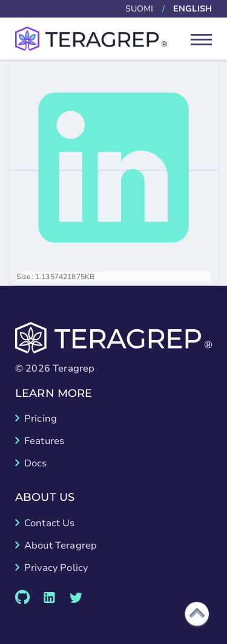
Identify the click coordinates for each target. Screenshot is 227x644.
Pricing (41, 419)
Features (44, 441)
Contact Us (50, 523)
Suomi (140, 9)
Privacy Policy (56, 568)
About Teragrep (61, 546)
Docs (36, 463)
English (192, 9)
